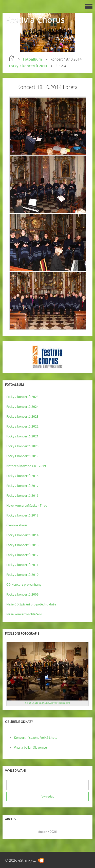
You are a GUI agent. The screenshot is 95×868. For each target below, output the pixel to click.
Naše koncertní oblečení (24, 614)
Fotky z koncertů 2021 (22, 436)
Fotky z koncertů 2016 (22, 496)
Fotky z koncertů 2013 (22, 545)
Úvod (12, 58)
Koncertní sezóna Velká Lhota (36, 738)
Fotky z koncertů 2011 (22, 565)
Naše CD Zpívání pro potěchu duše (31, 604)
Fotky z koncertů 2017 (22, 486)
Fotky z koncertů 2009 (22, 594)
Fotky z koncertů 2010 (22, 575)
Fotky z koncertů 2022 (22, 426)
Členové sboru (17, 525)
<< (12, 832)
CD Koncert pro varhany (24, 585)
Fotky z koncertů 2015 (22, 515)
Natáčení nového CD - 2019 (26, 466)
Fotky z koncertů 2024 (22, 407)
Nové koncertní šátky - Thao (27, 505)
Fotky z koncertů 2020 (22, 446)
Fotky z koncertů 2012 (22, 555)
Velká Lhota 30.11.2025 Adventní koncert (48, 703)
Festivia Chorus (35, 20)
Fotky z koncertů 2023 (22, 417)
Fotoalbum (32, 59)
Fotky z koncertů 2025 (22, 397)
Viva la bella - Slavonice (30, 747)
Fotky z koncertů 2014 (28, 66)
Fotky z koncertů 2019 (22, 456)
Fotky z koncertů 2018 (22, 476)
